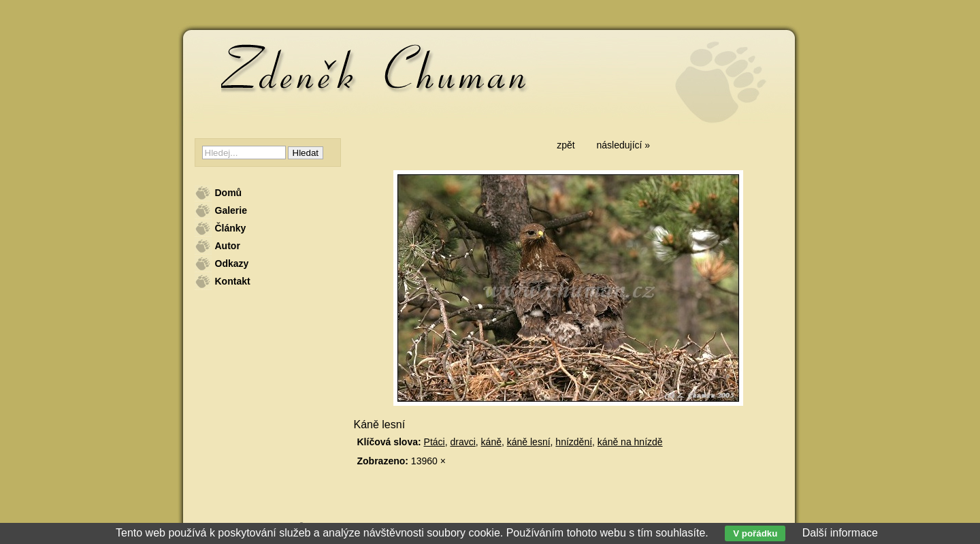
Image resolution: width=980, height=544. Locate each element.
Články (231, 228)
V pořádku (755, 533)
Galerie (231, 210)
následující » (624, 145)
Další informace (840, 533)
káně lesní (529, 442)
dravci (462, 442)
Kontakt (233, 281)
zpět (566, 145)
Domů (229, 193)
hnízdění (574, 442)
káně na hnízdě (630, 442)
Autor (228, 246)
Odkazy (232, 263)
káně (491, 442)
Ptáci (435, 442)
